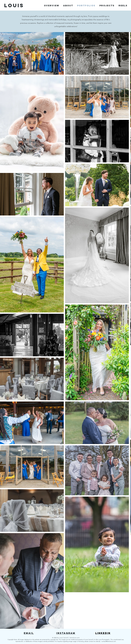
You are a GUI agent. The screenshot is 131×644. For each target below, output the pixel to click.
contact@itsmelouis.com (109, 641)
